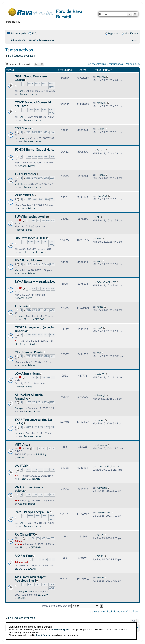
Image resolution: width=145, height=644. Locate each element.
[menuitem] (134, 40)
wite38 (101, 374)
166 (39, 377)
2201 (35, 356)
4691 (29, 157)
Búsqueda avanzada (135, 14)
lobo (21, 91)
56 (46, 448)
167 (43, 377)
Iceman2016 (104, 513)
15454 (52, 584)
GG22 (100, 535)
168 (48, 377)
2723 (29, 402)
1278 (52, 335)
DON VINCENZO (106, 282)
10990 (31, 242)
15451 (31, 584)
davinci (101, 420)
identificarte (43, 629)
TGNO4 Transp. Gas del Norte (34, 150)
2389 (29, 178)
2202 (40, 356)
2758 (46, 495)
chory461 (102, 196)
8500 (52, 427)
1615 (29, 264)
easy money (21, 138)
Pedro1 (101, 129)
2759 (52, 495)
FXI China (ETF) (25, 535)
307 (53, 538)
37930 (38, 84)
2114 (40, 470)
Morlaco (101, 77)
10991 (38, 242)
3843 (35, 310)
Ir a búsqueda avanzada (21, 56)
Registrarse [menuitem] (114, 34)
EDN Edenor (23, 128)
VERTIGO (20, 184)
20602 (45, 110)
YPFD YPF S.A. (25, 196)
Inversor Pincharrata (108, 467)
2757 (40, 495)
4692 (35, 157)
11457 (45, 516)
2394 (40, 132)
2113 (35, 470)
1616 (35, 264)
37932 (52, 84)
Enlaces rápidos (19, 34)
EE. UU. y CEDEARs (35, 252)
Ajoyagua (102, 488)
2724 (35, 402)
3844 (40, 310)
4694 (46, 157)
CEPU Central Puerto (29, 352)
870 (53, 220)
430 (34, 289)
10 (50, 560)
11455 (31, 516)
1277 (46, 335)
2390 (35, 178)
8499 (46, 427)
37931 (45, 84)
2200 (29, 356)
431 (39, 289)
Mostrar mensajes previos (70, 606)
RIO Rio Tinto (24, 556)
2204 (52, 356)
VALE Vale (21, 466)
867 (39, 220)
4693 (40, 157)
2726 (46, 402)
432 (43, 289)
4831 (35, 199)
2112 (29, 470)
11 (53, 560)
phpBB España (86, 636)
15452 (38, 584)
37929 (31, 84)
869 (48, 220)
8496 (29, 427)
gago (99, 261)
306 (48, 538)
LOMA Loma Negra (27, 374)
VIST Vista (22, 445)
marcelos (102, 103)
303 (34, 538)
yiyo (17, 270)
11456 (38, 516)
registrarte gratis (60, 623)
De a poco (20, 408)
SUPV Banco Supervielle (31, 217)
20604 (52, 113)
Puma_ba (102, 396)
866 (34, 220)
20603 (52, 110)
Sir (98, 217)
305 (43, 538)
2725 (40, 402)
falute (100, 307)
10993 (52, 242)
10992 (45, 242)
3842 (29, 310)
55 (42, 448)
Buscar (130, 14)
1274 (29, 335)
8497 (35, 427)
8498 (40, 427)
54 (39, 448)
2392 (29, 132)
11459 (52, 519)
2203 (46, 356)
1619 (52, 264)
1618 (46, 264)
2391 (40, 178)
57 (50, 448)
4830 (29, 199)
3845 (46, 310)
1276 (40, 335)
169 (53, 377)
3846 (52, 310)
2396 (52, 132)
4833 (46, 199)
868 (43, 220)
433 (48, 289)
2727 (52, 402)
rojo (99, 353)
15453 (45, 584)
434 (53, 289)
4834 (52, 199)
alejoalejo (102, 445)
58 (53, 448)
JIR (21, 220)
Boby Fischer (26, 592)
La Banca (19, 316)
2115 (46, 470)
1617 (40, 264)
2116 (52, 470)
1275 (35, 335)
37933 (52, 87)
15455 (52, 588)
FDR (17, 501)
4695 (52, 157)
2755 (29, 495)
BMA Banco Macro (27, 261)
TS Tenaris (21, 306)
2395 (46, 132)
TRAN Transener (25, 174)
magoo (100, 578)
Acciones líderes (28, 94)
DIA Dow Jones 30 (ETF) (31, 238)
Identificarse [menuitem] (131, 34)
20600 (31, 110)
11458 (52, 516)
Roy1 (100, 239)
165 (34, 377)
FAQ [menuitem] (34, 34)
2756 (35, 495)
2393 (35, 132)
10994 (52, 245)
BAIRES (23, 117)
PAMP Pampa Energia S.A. (32, 512)
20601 (38, 110)
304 (39, 538)
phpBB (63, 634)
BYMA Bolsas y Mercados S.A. (35, 282)
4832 (40, 199)
